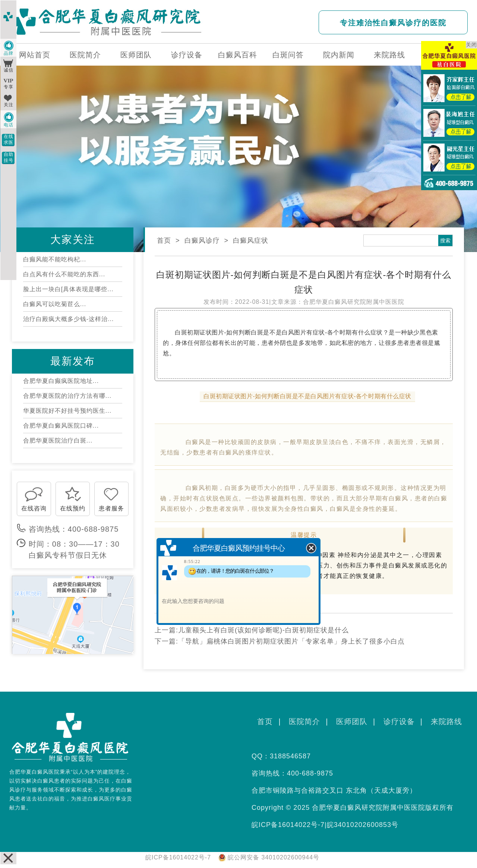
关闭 (471, 45)
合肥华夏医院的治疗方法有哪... (67, 396)
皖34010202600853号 (363, 825)
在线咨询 (34, 508)
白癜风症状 (251, 240)
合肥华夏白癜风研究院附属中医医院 (354, 302)
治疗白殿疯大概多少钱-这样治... (69, 319)
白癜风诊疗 (202, 240)
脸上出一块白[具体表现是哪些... (68, 289)
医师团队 (136, 55)
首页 (164, 240)
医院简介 (85, 55)
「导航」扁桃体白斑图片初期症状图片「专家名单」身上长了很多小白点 (291, 641)
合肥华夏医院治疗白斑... (58, 441)
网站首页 (35, 55)
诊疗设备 (187, 55)
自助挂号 (9, 157)
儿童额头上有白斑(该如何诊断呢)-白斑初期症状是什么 (263, 630)
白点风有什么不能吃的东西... (64, 274)
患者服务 (111, 508)
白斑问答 (288, 55)
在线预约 (73, 508)
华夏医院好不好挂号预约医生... (67, 411)
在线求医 (9, 139)
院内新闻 (339, 55)
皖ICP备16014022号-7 (288, 825)
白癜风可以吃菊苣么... (55, 304)
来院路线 (389, 55)
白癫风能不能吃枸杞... (55, 259)
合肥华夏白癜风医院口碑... (61, 426)
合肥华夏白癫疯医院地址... (61, 381)
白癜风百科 (238, 55)
